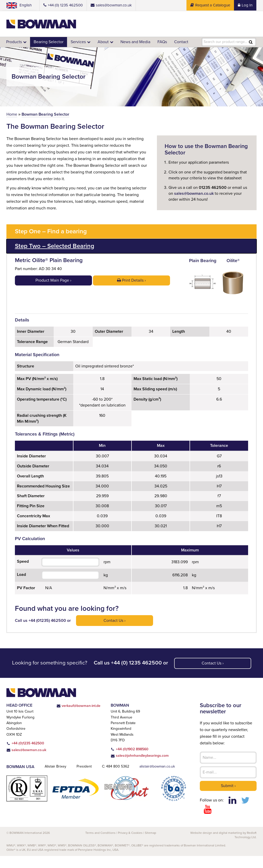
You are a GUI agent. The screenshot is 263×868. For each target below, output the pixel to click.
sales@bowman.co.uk (196, 193)
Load (22, 586)
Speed (23, 573)
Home (12, 114)
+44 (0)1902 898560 (135, 761)
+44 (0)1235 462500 (25, 755)
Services (79, 42)
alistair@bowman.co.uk (159, 779)
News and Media (137, 42)
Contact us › (116, 632)
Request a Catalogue (210, 5)
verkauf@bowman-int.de (83, 718)
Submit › (228, 797)
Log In (245, 5)
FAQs (165, 42)
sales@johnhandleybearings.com (147, 768)
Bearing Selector (49, 42)
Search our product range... (226, 42)
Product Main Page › (53, 279)
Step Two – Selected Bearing (57, 246)
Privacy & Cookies (130, 845)
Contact (184, 42)
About (105, 42)
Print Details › (131, 279)
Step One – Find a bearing (53, 231)
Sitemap (151, 845)
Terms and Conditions (100, 845)
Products (14, 42)
